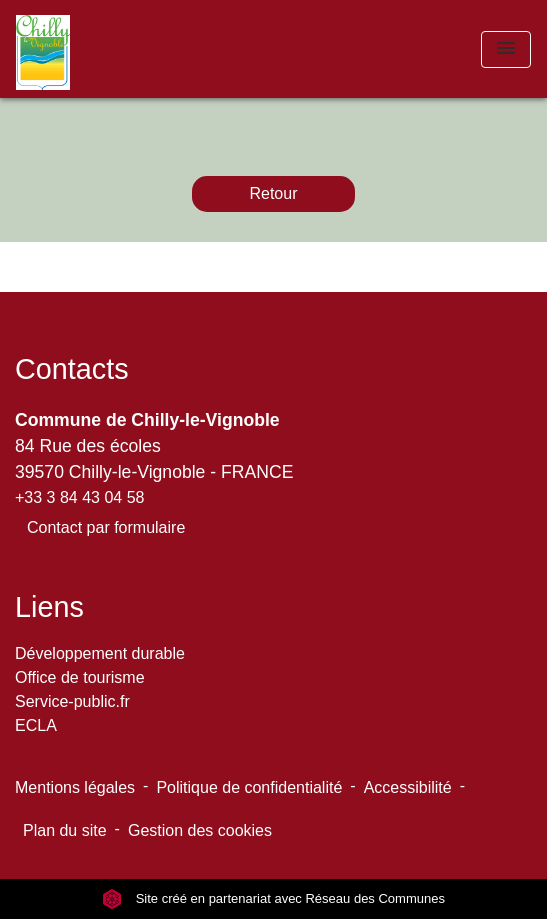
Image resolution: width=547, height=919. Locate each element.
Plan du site (65, 830)
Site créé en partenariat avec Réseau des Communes (273, 898)
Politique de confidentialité (249, 787)
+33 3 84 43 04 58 (79, 497)
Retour (273, 193)
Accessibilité (408, 787)
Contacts (72, 369)
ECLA (36, 725)
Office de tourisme (80, 677)
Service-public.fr (72, 701)
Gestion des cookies (200, 830)
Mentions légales (75, 787)
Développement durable (100, 653)
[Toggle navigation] (506, 49)
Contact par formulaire (106, 527)
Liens (49, 607)
